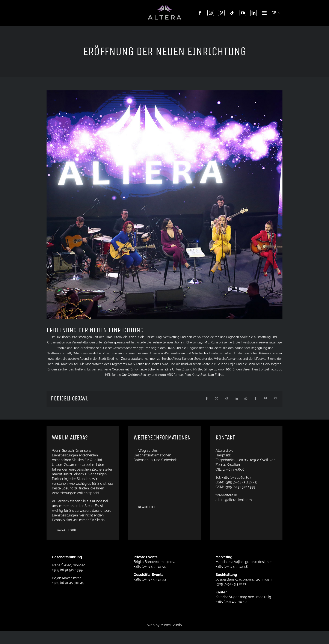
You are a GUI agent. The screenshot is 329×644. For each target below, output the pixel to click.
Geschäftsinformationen (152, 455)
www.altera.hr (226, 495)
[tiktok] (232, 13)
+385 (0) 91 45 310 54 (150, 567)
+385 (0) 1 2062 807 (236, 478)
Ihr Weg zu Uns (146, 451)
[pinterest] (221, 13)
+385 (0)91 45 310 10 (231, 602)
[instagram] (211, 13)
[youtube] (243, 13)
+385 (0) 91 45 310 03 (150, 579)
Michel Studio (171, 625)
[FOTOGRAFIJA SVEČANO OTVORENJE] (164, 205)
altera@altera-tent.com (234, 500)
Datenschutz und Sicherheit (155, 460)
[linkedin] (254, 13)
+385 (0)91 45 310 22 (231, 584)
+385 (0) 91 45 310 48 (232, 567)
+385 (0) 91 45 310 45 (241, 482)
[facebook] (200, 13)
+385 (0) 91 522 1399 (240, 487)
